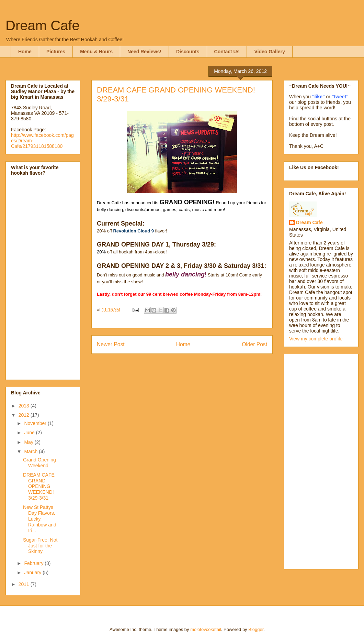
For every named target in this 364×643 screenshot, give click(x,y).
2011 (25, 584)
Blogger (256, 629)
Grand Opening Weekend (39, 463)
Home (25, 52)
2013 (25, 406)
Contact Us (227, 52)
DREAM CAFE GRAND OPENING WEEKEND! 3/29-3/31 (39, 486)
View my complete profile (316, 339)
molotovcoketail (206, 629)
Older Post (254, 344)
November (36, 423)
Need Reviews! (144, 52)
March (31, 451)
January (33, 573)
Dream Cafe (43, 25)
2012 (25, 415)
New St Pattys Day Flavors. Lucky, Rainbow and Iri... (40, 519)
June (30, 433)
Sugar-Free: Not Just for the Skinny (40, 546)
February (34, 563)
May (29, 442)
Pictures (56, 52)
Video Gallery (269, 52)
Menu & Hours (96, 52)
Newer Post (111, 344)
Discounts (188, 52)
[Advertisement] (317, 460)
